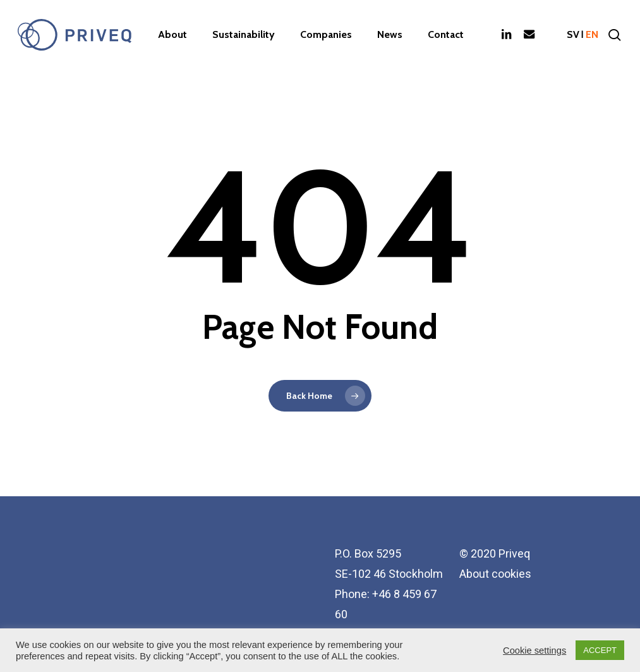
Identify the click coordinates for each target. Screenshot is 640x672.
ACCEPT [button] (600, 650)
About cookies (495, 574)
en (592, 35)
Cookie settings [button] (534, 651)
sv (573, 35)
